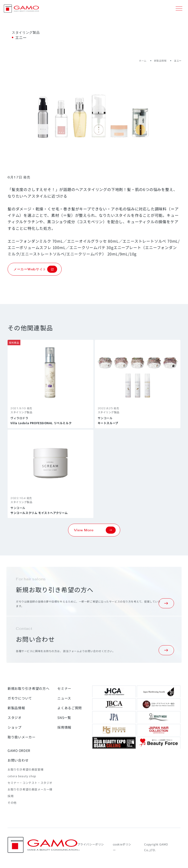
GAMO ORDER (19, 750)
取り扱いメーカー (22, 737)
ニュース (64, 698)
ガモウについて (20, 698)
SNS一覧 (64, 718)
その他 (12, 802)
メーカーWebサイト (35, 269)
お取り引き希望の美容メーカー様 (30, 789)
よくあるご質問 (70, 708)
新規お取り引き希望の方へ (28, 688)
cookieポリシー (122, 847)
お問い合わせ (18, 760)
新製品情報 (160, 61)
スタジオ (15, 718)
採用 (11, 796)
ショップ (15, 727)
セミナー (64, 688)
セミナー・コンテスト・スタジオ (30, 783)
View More (95, 530)
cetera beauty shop (22, 776)
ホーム (143, 61)
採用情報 (64, 727)
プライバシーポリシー (91, 847)
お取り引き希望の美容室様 (25, 769)
